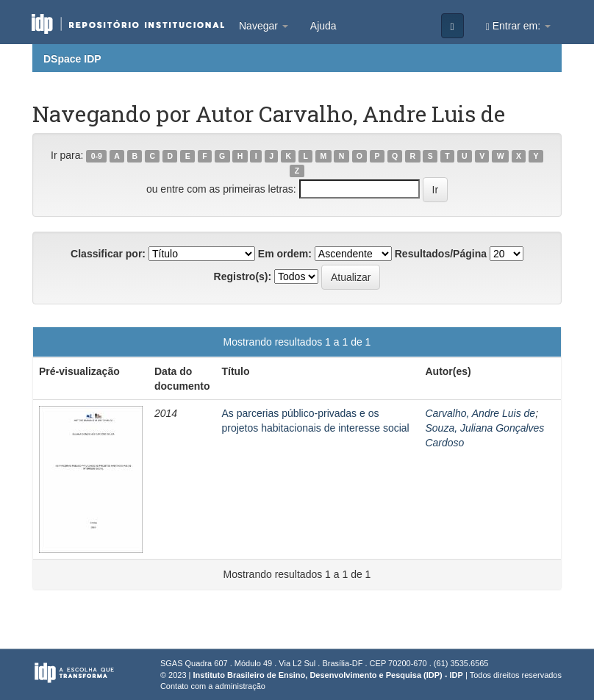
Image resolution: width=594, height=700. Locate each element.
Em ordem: (285, 254)
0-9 (97, 156)
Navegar (264, 26)
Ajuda (323, 26)
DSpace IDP (72, 59)
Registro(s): (243, 276)
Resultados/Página (441, 254)
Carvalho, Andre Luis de (480, 413)
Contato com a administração (213, 686)
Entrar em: (518, 26)
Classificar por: (108, 254)
